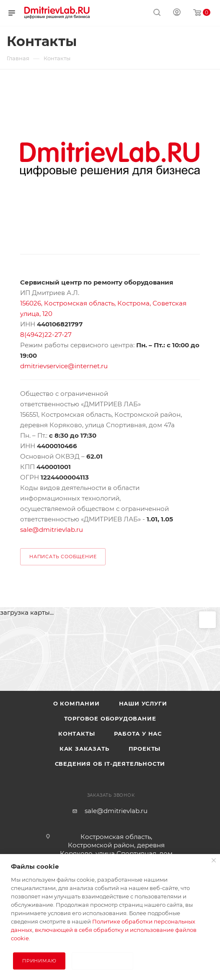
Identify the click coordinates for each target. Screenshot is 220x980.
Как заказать (84, 749)
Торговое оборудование (110, 718)
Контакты (76, 734)
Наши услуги (143, 703)
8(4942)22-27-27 (46, 335)
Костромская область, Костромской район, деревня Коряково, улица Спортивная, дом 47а (116, 849)
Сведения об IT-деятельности (110, 764)
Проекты (145, 749)
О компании (76, 703)
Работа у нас (138, 734)
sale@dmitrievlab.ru (52, 530)
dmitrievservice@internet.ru (64, 366)
